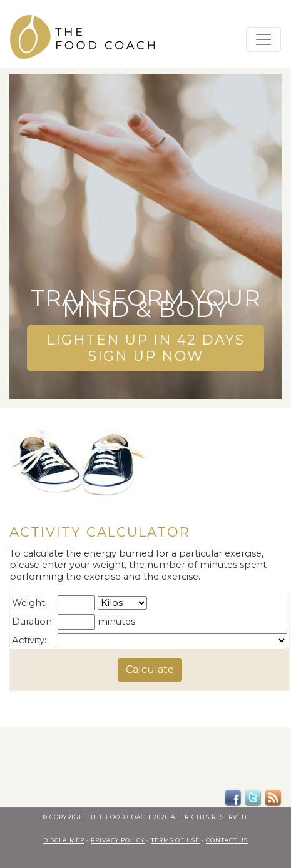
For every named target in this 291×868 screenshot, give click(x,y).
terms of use (175, 839)
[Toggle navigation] (263, 39)
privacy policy (118, 839)
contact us (227, 839)
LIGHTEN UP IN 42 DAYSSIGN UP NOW (145, 342)
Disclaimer (64, 839)
